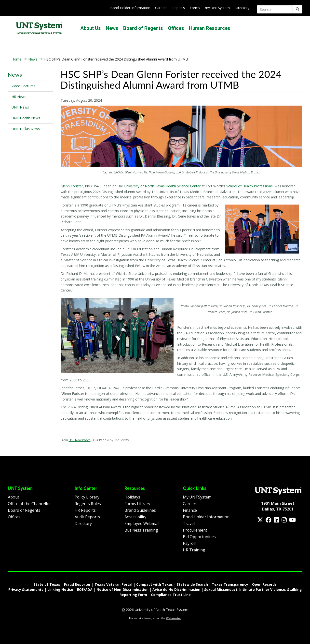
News (112, 28)
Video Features (23, 86)
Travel (189, 523)
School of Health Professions (249, 186)
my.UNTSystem (217, 8)
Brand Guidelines (140, 510)
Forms (195, 8)
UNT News (20, 107)
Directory (242, 8)
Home (16, 59)
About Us (91, 28)
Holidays (132, 497)
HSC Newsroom (80, 440)
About (13, 497)
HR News (19, 97)
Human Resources (210, 28)
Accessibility (135, 517)
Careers (161, 8)
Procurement (195, 530)
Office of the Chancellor (29, 504)
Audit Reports (87, 517)
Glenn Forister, (72, 186)
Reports (179, 8)
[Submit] (297, 9)
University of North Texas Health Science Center (162, 186)
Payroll (189, 543)
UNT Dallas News (26, 129)
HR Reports (85, 510)
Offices (176, 28)
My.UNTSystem (197, 497)
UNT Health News (26, 118)
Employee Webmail (142, 523)
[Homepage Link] (278, 490)
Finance (190, 510)
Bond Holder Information (130, 8)
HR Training (194, 550)
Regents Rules (88, 504)
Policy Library (87, 497)
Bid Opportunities (199, 537)
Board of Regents (143, 28)
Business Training (141, 530)
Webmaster (174, 618)
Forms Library (137, 504)
